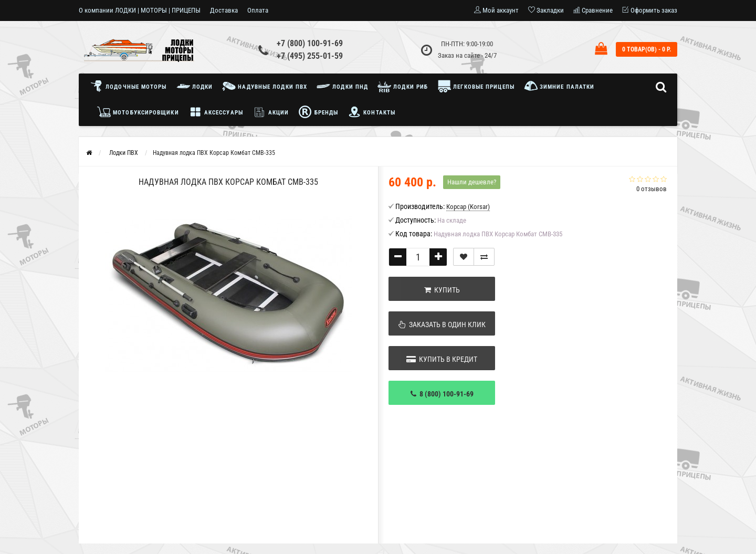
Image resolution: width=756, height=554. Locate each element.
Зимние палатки (559, 86)
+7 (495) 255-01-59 (310, 56)
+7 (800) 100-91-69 (310, 43)
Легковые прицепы (476, 86)
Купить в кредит (442, 359)
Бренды (318, 112)
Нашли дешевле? (472, 182)
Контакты (371, 112)
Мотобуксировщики (138, 112)
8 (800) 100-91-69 (442, 394)
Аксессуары (216, 112)
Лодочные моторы (131, 86)
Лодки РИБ (403, 86)
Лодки (195, 86)
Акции (271, 112)
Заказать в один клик (442, 325)
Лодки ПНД (342, 86)
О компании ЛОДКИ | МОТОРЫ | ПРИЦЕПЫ (140, 10)
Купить (442, 290)
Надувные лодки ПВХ (265, 86)
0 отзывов (652, 189)
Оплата (258, 10)
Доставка (224, 10)
